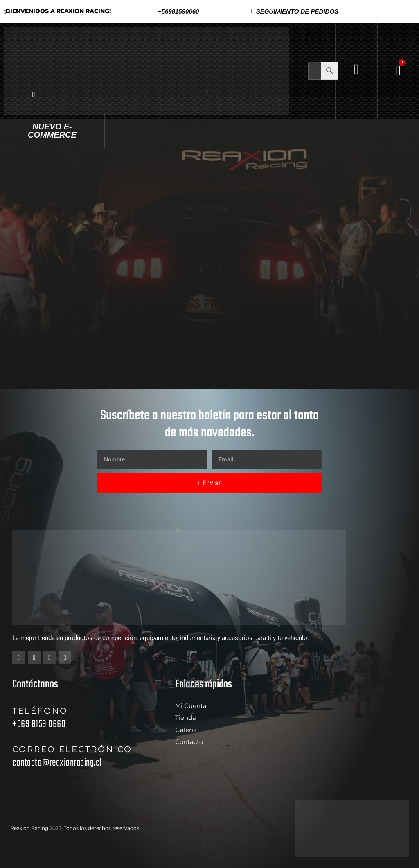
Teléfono (40, 711)
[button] (294, 11)
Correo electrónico (72, 750)
